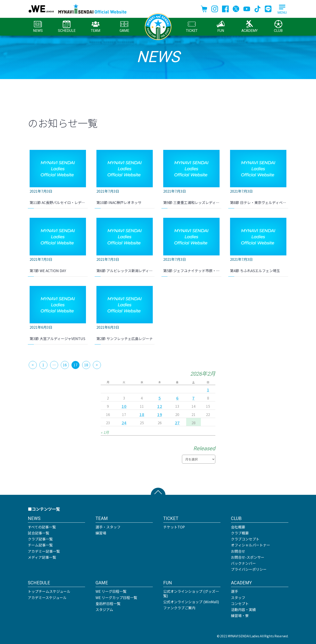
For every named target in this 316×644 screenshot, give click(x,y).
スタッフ (238, 597)
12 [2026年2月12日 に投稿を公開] (160, 406)
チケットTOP (174, 527)
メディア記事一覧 (42, 557)
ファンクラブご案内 (179, 608)
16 (65, 365)
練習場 (101, 533)
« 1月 (105, 432)
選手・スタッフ (108, 527)
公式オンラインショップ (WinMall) (191, 602)
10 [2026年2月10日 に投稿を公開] (124, 406)
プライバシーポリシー (249, 569)
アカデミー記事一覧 (44, 551)
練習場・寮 (240, 615)
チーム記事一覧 (40, 545)
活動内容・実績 (243, 609)
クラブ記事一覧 (40, 539)
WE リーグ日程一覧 (111, 591)
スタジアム (104, 609)
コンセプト (240, 603)
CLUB (278, 26)
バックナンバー (243, 563)
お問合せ (238, 551)
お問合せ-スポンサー (248, 557)
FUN (221, 26)
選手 (234, 591)
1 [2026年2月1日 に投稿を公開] (208, 390)
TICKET (192, 26)
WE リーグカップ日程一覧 (116, 597)
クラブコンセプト (245, 539)
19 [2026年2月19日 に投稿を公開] (160, 414)
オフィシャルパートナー (251, 545)
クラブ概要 (240, 533)
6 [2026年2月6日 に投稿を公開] (177, 398)
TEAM (96, 26)
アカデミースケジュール (47, 597)
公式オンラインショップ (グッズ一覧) (191, 593)
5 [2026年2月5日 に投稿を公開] (160, 398)
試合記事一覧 (39, 533)
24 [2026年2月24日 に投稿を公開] (124, 423)
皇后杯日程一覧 (108, 603)
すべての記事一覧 (42, 527)
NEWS (38, 26)
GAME (124, 26)
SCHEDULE (67, 26)
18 (86, 365)
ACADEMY (250, 26)
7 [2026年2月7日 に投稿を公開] (193, 398)
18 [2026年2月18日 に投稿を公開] (142, 414)
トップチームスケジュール (49, 591)
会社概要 (238, 527)
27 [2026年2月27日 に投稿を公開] (177, 423)
